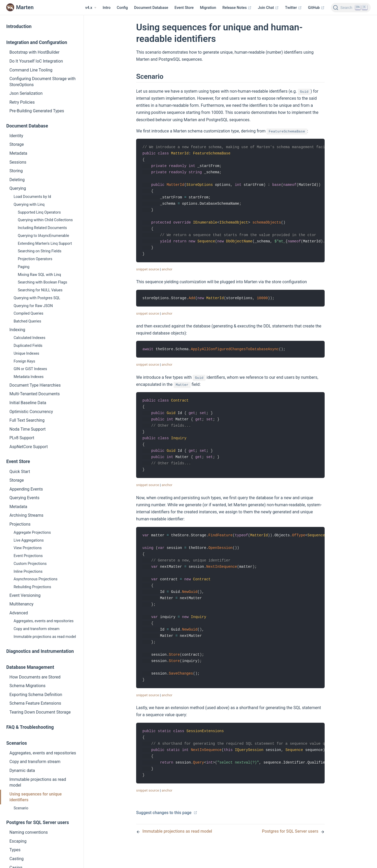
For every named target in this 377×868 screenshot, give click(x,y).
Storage (17, 144)
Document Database (151, 8)
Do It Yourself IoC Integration (36, 61)
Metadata (18, 153)
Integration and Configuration (37, 42)
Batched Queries (27, 321)
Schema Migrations (27, 686)
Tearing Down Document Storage (40, 712)
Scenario (21, 808)
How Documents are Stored (35, 677)
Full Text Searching (27, 420)
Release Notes (237, 8)
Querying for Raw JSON (33, 306)
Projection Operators (35, 259)
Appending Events (26, 489)
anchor (167, 274)
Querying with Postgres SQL (37, 298)
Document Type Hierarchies (35, 385)
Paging (24, 267)
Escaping (18, 841)
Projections (20, 524)
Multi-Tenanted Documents (35, 394)
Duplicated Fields (28, 346)
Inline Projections (28, 572)
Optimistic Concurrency (31, 412)
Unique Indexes (26, 354)
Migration (208, 8)
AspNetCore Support (29, 447)
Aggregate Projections (32, 533)
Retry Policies (22, 102)
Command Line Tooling (31, 70)
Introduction (19, 26)
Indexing (17, 330)
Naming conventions (29, 832)
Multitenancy (21, 604)
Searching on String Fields (40, 251)
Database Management (30, 667)
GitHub (316, 8)
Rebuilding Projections (32, 587)
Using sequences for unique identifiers (36, 797)
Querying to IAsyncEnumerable (43, 236)
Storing (16, 171)
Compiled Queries (29, 313)
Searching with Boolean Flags (42, 282)
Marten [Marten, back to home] (20, 7)
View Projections (28, 548)
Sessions (18, 162)
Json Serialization (26, 93)
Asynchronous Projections (35, 579)
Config (122, 8)
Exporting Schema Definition (36, 695)
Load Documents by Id (32, 197)
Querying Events (24, 498)
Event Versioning (25, 595)
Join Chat (268, 8)
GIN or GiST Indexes (30, 369)
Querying (18, 188)
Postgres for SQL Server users (38, 822)
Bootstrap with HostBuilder (34, 52)
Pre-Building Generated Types (37, 111)
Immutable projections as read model (45, 637)
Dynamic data (22, 770)
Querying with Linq (29, 205)
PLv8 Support (22, 438)
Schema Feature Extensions (35, 703)
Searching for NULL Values (40, 290)
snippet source (148, 274)
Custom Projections (30, 564)
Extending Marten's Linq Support (45, 244)
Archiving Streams (26, 515)
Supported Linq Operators (39, 212)
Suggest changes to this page (167, 829)
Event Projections (28, 556)
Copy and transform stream (37, 629)
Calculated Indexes (29, 338)
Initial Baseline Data (28, 403)
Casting (16, 859)
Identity (16, 136)
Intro (107, 8)
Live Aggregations (29, 540)
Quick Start (20, 472)
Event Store (184, 8)
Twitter (293, 8)
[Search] (351, 8)
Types (15, 850)
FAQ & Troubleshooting (30, 727)
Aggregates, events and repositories (44, 621)
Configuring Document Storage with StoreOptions (42, 82)
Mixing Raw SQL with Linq (39, 275)
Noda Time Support (27, 429)
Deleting (17, 180)
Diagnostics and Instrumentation (40, 651)
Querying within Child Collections (45, 220)
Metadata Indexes (29, 377)
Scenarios (17, 743)
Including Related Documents (42, 228)
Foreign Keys (24, 361)
